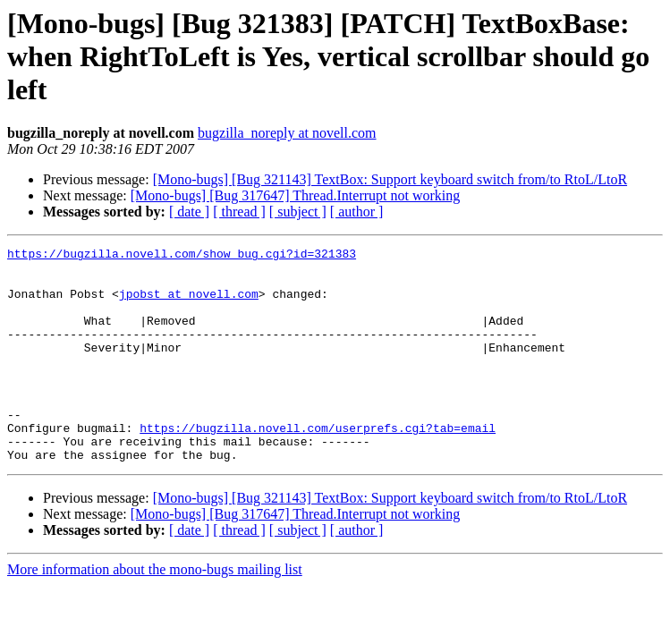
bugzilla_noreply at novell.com (287, 133)
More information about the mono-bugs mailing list (155, 612)
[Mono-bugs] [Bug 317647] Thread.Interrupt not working (296, 195)
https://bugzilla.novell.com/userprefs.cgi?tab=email (318, 465)
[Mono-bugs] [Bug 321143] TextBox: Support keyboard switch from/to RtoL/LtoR (390, 179)
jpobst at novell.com (189, 304)
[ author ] (357, 212)
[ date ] (189, 212)
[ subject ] (298, 212)
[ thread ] (239, 212)
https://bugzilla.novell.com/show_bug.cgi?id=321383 (182, 256)
